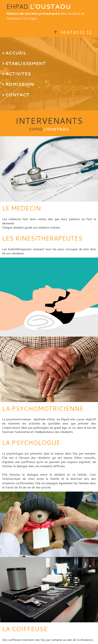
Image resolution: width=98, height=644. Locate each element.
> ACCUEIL (15, 53)
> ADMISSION (18, 84)
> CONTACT (16, 95)
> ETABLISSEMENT (24, 63)
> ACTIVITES (16, 74)
